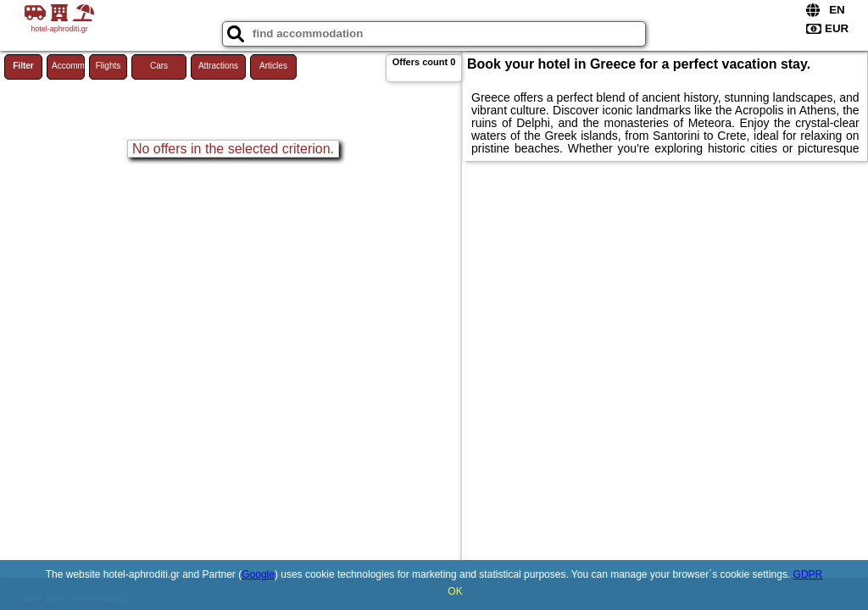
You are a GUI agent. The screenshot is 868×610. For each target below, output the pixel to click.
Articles (273, 66)
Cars (159, 66)
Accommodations (68, 66)
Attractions (218, 66)
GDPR (808, 574)
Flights (108, 66)
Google (258, 574)
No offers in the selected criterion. (233, 149)
